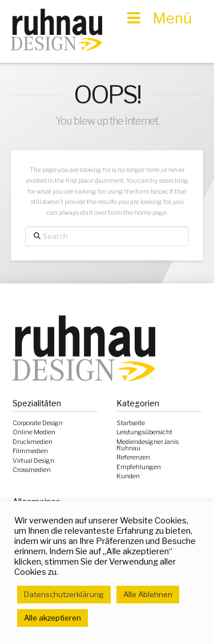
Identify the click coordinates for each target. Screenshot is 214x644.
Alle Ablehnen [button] (148, 594)
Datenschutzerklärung (64, 594)
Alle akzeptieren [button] (53, 618)
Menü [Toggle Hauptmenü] (158, 18)
